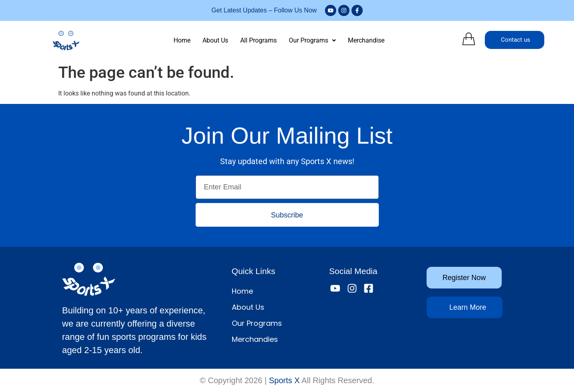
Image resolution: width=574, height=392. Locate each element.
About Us (215, 40)
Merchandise (366, 40)
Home (182, 40)
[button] (312, 41)
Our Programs (312, 40)
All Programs (258, 40)
